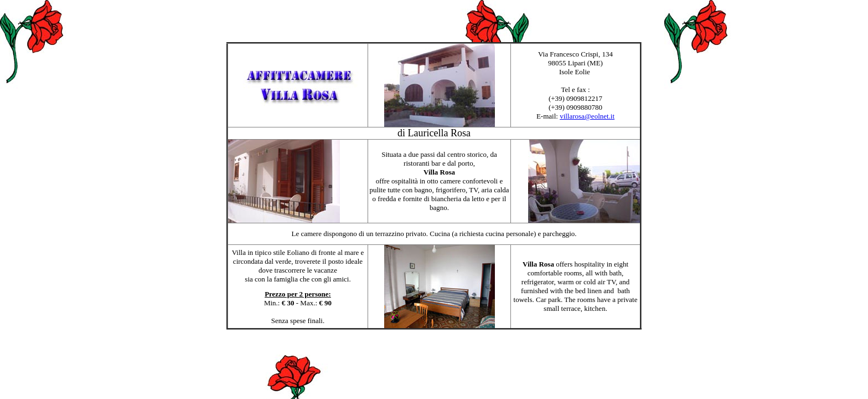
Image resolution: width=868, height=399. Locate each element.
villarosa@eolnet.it (587, 116)
